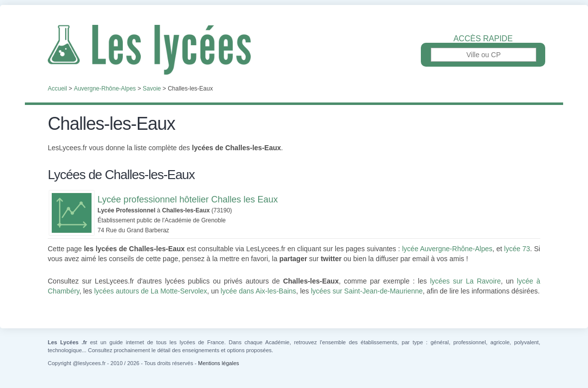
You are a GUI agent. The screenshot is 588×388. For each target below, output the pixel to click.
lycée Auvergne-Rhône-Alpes (447, 249)
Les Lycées (294, 50)
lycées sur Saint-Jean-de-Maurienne (367, 291)
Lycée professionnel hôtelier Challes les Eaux (188, 199)
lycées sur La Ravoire (465, 281)
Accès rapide (483, 39)
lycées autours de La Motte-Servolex (150, 291)
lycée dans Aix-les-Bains (259, 291)
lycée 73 (517, 249)
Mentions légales (219, 363)
